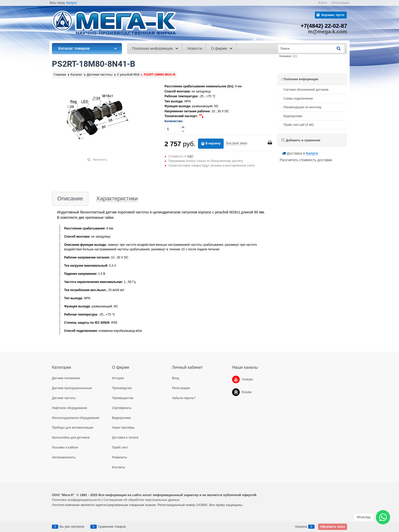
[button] (183, 127)
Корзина (301, 527)
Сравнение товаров (112, 527)
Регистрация (340, 3)
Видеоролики (293, 116)
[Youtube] (236, 379)
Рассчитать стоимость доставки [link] (306, 160)
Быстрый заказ (237, 143)
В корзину (213, 143)
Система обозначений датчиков (306, 90)
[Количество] (172, 129)
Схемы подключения (298, 99)
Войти (323, 3)
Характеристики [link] (117, 199)
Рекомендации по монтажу (302, 107)
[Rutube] (236, 392)
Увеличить (100, 160)
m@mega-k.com (327, 32)
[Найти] (339, 49)
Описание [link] (70, 199)
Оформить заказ (333, 527)
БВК (295, 56)
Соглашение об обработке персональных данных (141, 500)
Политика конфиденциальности (76, 500)
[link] (72, 3)
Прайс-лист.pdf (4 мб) (299, 125)
